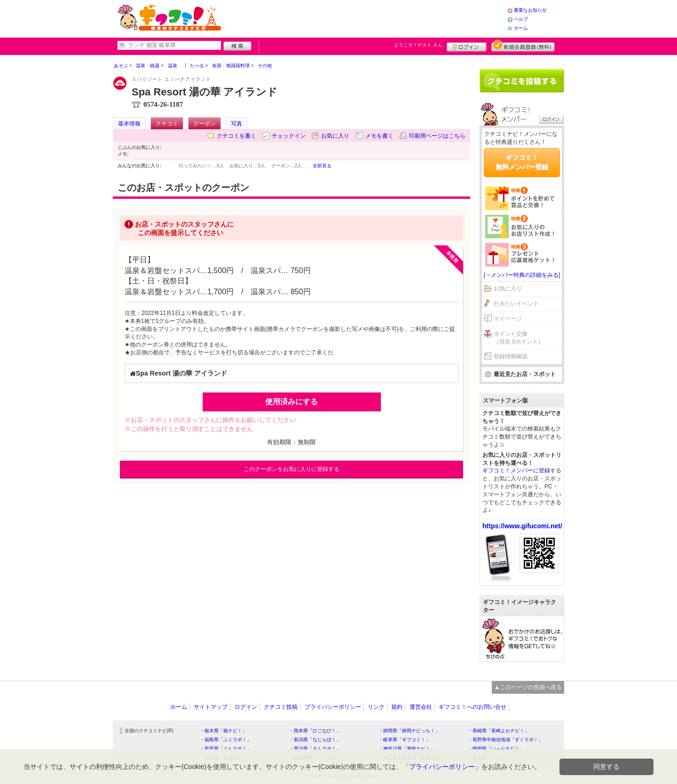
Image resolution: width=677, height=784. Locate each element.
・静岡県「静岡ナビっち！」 (409, 731)
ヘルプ (521, 19)
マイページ (508, 319)
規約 (397, 707)
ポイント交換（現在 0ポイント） (519, 338)
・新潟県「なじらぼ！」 (315, 740)
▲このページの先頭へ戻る (528, 687)
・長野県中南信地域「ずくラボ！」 (505, 740)
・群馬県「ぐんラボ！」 (226, 749)
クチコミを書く (236, 136)
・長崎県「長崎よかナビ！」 (498, 731)
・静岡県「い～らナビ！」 (496, 749)
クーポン (205, 124)
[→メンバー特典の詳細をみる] (522, 275)
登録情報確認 (511, 356)
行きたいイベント (516, 304)
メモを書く (379, 136)
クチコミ (167, 124)
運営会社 (421, 707)
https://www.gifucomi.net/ (522, 526)
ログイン (467, 46)
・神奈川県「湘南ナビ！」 (407, 749)
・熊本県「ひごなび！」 (315, 731)
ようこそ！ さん (418, 45)
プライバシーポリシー (333, 707)
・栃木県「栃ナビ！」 (223, 731)
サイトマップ (211, 707)
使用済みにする (291, 402)
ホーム (521, 28)
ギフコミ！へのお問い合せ (472, 707)
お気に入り (335, 136)
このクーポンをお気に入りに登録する (291, 469)
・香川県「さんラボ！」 (315, 749)
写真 (236, 124)
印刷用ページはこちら (437, 136)
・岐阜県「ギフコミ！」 (404, 740)
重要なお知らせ (530, 10)
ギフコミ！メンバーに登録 (516, 470)
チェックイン (289, 136)
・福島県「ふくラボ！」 (226, 740)
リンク (376, 707)
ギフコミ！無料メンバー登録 (522, 162)
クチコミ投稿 (281, 707)
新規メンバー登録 (523, 46)
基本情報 (129, 124)
